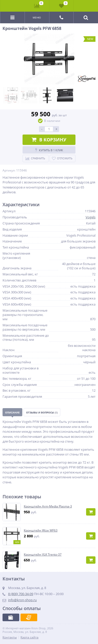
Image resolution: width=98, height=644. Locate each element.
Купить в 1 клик (49, 150)
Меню (37, 17)
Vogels (91, 217)
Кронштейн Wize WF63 (41, 531)
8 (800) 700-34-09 (21, 594)
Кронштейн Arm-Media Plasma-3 (48, 506)
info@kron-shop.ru (22, 600)
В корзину (49, 140)
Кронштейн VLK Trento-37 (43, 555)
